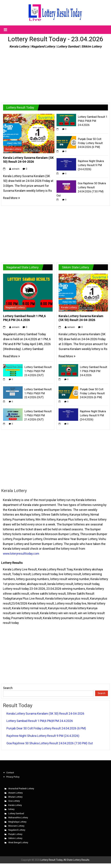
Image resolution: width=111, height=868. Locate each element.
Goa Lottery (14, 801)
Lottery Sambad (16, 813)
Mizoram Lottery (16, 826)
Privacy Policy (13, 777)
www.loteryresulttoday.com (21, 554)
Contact (10, 773)
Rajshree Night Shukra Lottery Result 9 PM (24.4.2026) (91, 165)
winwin (16, 169)
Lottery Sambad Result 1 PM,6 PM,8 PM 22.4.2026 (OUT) (38, 393)
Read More (11, 198)
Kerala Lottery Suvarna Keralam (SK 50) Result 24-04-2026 (45, 714)
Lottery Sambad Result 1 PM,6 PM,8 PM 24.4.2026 (93, 121)
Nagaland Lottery (15, 307)
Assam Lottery (15, 793)
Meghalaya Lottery (17, 822)
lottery (11, 809)
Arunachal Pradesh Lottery (21, 789)
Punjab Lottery (15, 834)
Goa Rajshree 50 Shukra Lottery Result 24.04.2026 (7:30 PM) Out (50, 743)
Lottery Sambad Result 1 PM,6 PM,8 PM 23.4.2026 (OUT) (38, 371)
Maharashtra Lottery (18, 818)
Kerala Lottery (13, 149)
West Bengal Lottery (18, 842)
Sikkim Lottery (15, 838)
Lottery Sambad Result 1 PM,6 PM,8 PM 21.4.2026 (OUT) (38, 415)
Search (8, 688)
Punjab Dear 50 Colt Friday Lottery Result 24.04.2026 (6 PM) (90, 143)
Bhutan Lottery (15, 797)
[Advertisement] (55, 74)
